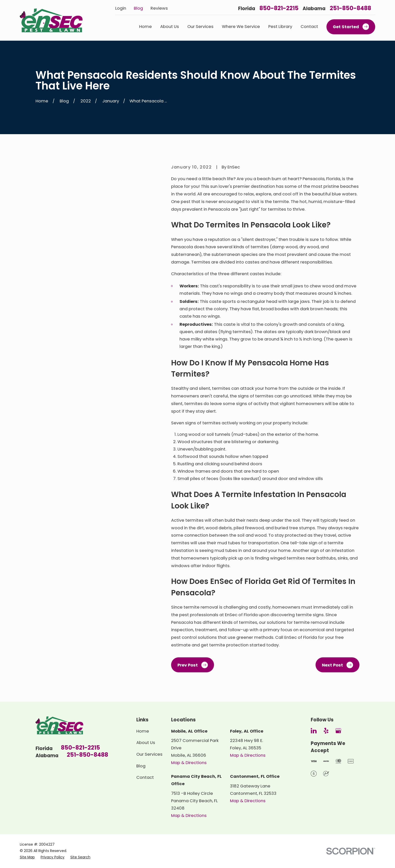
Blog (138, 8)
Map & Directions (189, 763)
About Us (146, 743)
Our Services (149, 754)
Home (143, 731)
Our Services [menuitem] (200, 27)
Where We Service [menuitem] (241, 27)
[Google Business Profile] (338, 731)
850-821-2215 (279, 8)
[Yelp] (326, 731)
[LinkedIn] (314, 731)
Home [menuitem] (145, 27)
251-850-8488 (350, 8)
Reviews (159, 8)
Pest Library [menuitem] (280, 27)
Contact (145, 777)
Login (121, 8)
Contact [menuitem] (309, 27)
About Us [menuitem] (170, 27)
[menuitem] (27, 857)
